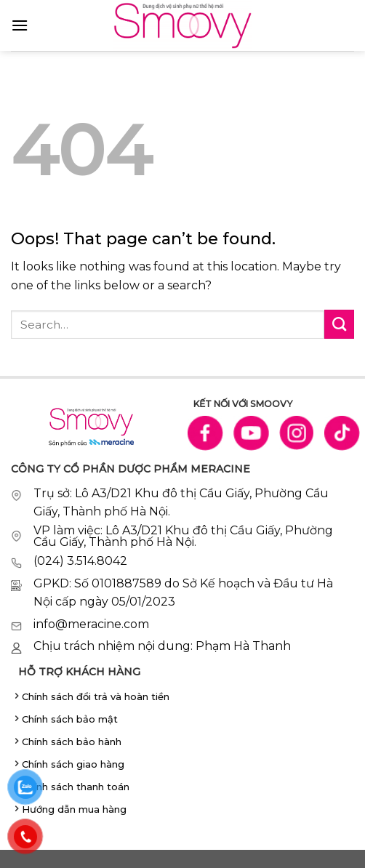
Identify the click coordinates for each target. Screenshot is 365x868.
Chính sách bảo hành (72, 742)
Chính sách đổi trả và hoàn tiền (96, 696)
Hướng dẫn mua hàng (74, 809)
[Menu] (20, 25)
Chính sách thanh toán (76, 787)
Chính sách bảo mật (70, 719)
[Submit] (339, 324)
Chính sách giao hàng (73, 764)
